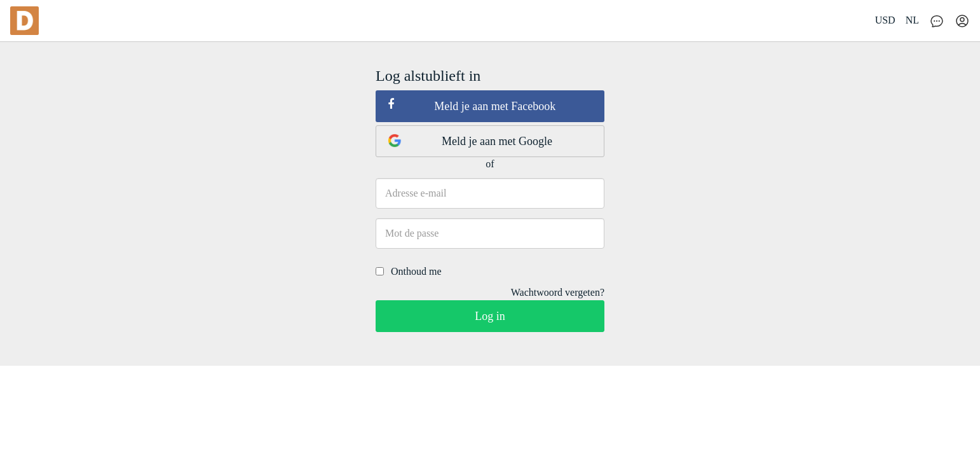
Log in (490, 316)
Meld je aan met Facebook (472, 106)
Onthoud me (409, 271)
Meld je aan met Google (470, 141)
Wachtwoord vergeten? (558, 292)
